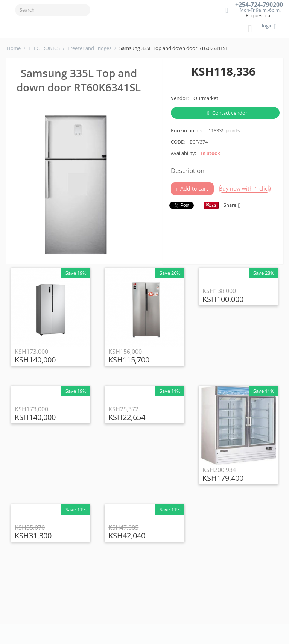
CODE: (178, 142)
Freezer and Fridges (90, 48)
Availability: (183, 153)
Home (14, 48)
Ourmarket (206, 98)
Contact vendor (227, 113)
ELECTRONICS (44, 48)
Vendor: (180, 98)
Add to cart (192, 189)
